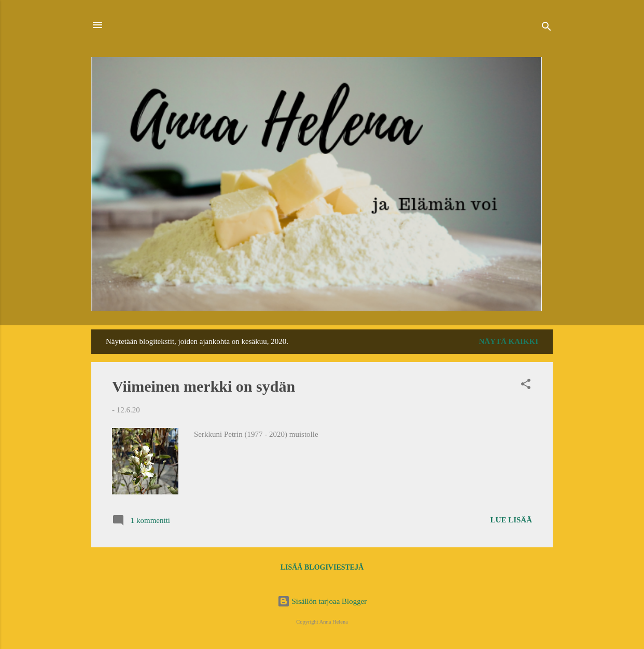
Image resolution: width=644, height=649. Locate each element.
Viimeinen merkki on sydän (204, 386)
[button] (526, 386)
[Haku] (547, 28)
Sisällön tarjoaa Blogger (322, 601)
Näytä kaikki (508, 341)
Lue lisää (511, 520)
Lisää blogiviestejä (322, 567)
